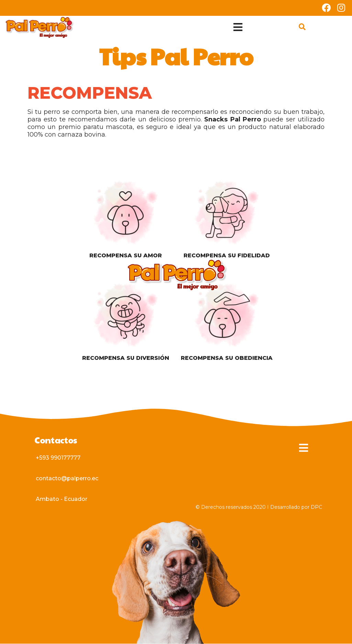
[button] (58, 458)
